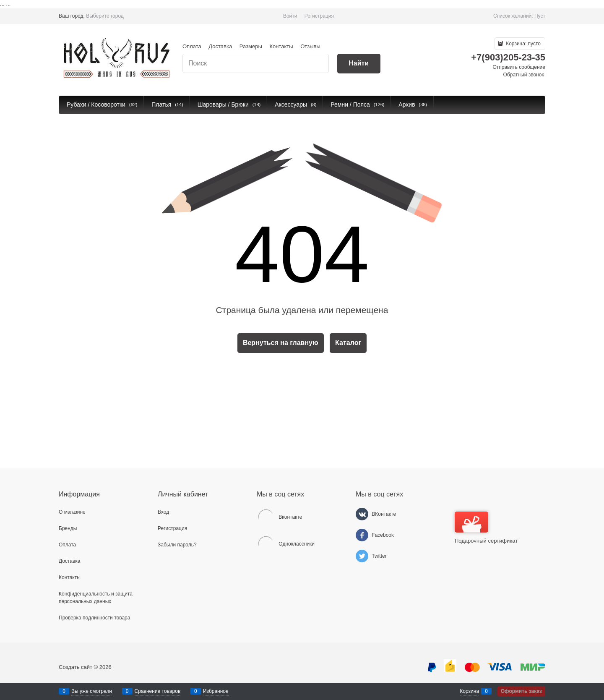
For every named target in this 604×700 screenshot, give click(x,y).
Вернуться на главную (281, 343)
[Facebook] (362, 535)
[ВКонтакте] (362, 514)
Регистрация (319, 16)
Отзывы (310, 46)
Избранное (216, 691)
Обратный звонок (524, 75)
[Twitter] (362, 556)
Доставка (220, 46)
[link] (105, 16)
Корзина (469, 691)
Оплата (192, 46)
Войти (290, 16)
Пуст (540, 16)
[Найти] (359, 64)
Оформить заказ (521, 691)
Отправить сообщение (519, 67)
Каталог (348, 343)
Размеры (251, 46)
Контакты (281, 46)
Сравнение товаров (158, 691)
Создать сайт (75, 667)
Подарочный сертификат (486, 528)
